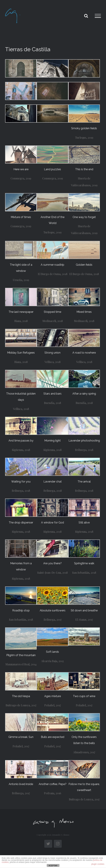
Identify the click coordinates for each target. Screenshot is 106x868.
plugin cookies (98, 864)
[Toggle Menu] (98, 16)
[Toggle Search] (86, 16)
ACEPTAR (53, 866)
